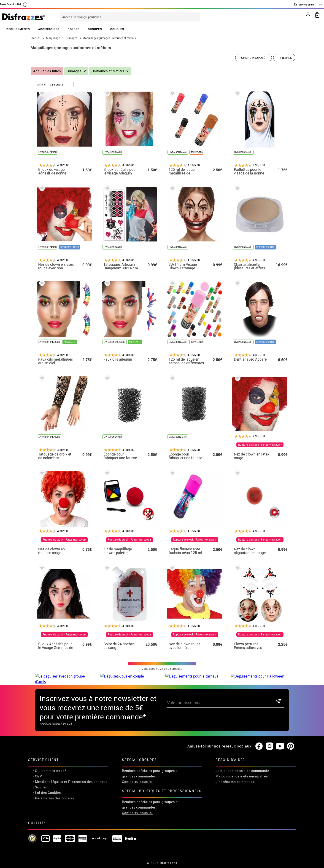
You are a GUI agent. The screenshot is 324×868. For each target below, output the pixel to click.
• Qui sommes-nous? (49, 765)
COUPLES (117, 29)
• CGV (37, 771)
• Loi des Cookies (47, 787)
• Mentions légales (48, 776)
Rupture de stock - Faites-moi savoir (260, 445)
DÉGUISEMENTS (18, 29)
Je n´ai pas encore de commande (242, 765)
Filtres (286, 58)
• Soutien (40, 782)
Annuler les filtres (47, 71)
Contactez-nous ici (137, 776)
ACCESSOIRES (49, 29)
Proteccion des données (88, 776)
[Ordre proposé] (254, 58)
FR (321, 4)
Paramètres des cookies (55, 793)
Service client (304, 5)
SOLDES (74, 29)
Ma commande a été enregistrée (242, 771)
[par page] (61, 84)
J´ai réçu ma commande (235, 776)
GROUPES (95, 29)
